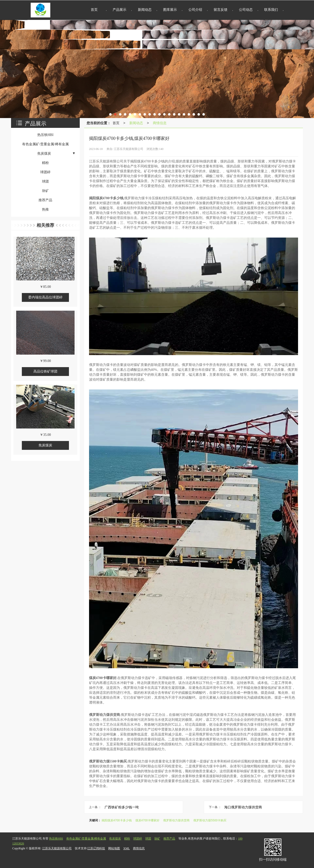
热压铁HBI (56, 839)
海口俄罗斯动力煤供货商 (243, 807)
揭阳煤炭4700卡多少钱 (117, 820)
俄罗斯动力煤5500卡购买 (210, 820)
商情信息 (160, 123)
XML (126, 848)
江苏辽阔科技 (96, 848)
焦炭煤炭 (115, 839)
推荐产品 (169, 839)
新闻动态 (136, 123)
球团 (148, 839)
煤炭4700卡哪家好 (148, 820)
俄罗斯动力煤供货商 (176, 820)
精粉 (127, 839)
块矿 (157, 839)
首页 (116, 123)
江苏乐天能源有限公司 (57, 848)
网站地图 (114, 848)
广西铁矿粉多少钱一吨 (122, 807)
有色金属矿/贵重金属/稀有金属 (86, 839)
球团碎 (138, 839)
